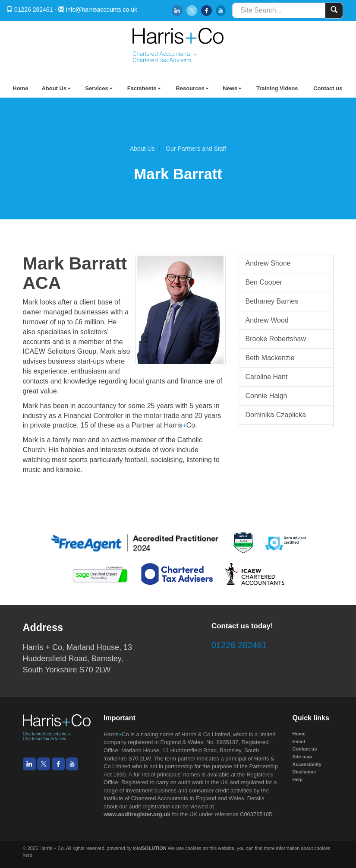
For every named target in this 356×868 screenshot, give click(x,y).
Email (299, 741)
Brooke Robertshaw (276, 339)
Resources (192, 88)
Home (20, 88)
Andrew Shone (268, 263)
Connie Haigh (266, 396)
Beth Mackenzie (270, 358)
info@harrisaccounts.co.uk (102, 10)
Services (99, 88)
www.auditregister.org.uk (137, 814)
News (232, 88)
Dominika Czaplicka (276, 415)
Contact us (328, 88)
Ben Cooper (264, 282)
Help (298, 779)
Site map (302, 757)
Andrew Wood (267, 320)
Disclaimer (305, 772)
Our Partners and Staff (196, 149)
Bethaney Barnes (272, 301)
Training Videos (277, 88)
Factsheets (144, 88)
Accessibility (307, 764)
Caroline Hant (267, 377)
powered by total (137, 848)
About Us (56, 88)
